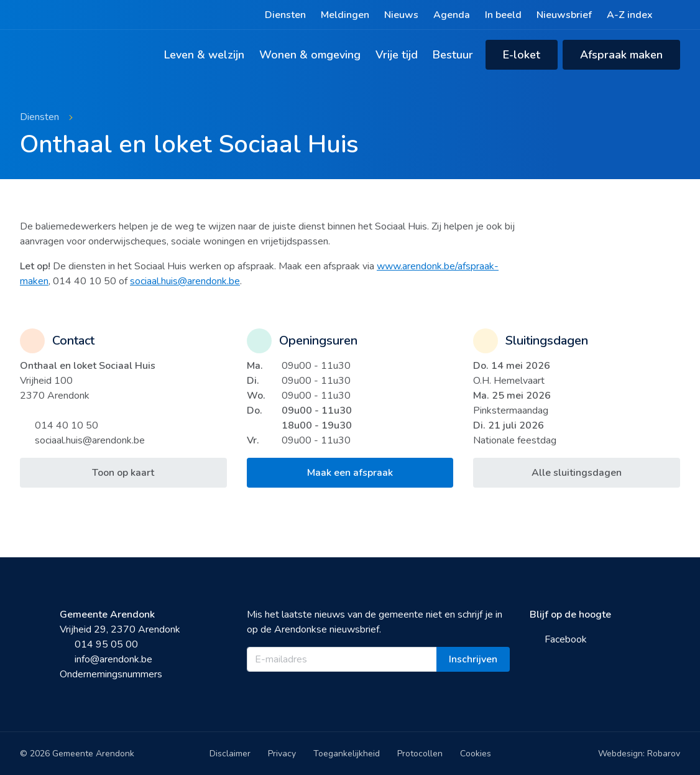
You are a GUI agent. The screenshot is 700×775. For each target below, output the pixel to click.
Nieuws (401, 15)
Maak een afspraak (350, 473)
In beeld (503, 15)
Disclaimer (230, 754)
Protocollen (420, 754)
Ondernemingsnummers (111, 674)
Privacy (282, 754)
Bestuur (453, 55)
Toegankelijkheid (347, 754)
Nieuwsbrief (564, 15)
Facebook (558, 639)
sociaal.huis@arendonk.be (185, 281)
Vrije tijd (397, 55)
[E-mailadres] (342, 659)
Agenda (452, 15)
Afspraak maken (621, 55)
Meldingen (345, 15)
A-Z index (630, 15)
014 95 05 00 (99, 644)
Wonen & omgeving (310, 55)
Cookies (476, 754)
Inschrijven (473, 659)
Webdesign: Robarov (639, 754)
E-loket (522, 55)
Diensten (285, 15)
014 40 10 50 (59, 425)
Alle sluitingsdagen (577, 473)
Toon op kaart (123, 473)
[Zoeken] (674, 15)
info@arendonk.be (106, 659)
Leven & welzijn (204, 55)
